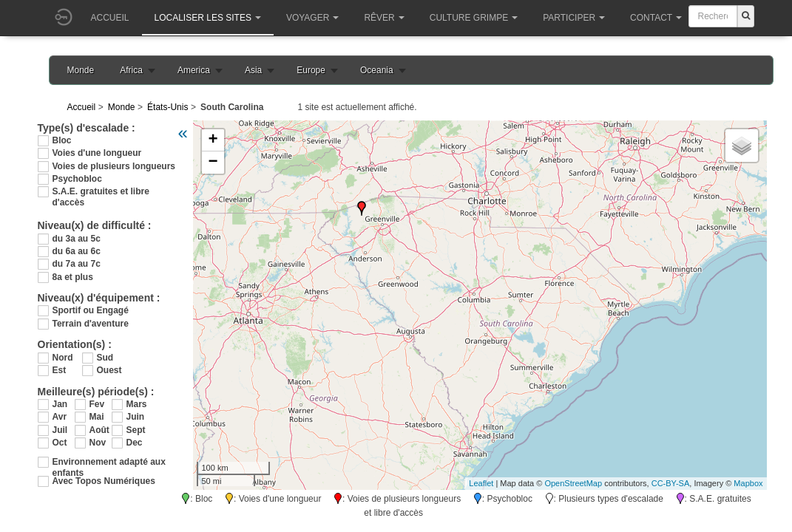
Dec (135, 443)
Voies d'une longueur (97, 153)
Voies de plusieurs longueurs (114, 166)
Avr (60, 417)
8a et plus (73, 277)
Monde (81, 70)
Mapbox (748, 483)
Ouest (109, 370)
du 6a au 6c (77, 251)
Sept (136, 430)
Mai (97, 417)
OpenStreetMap (573, 483)
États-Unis (167, 107)
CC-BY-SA (671, 483)
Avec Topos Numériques (104, 481)
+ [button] (213, 140)
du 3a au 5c (77, 239)
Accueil (110, 18)
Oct (60, 443)
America (194, 70)
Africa (131, 70)
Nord (63, 358)
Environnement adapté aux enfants (109, 462)
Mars (137, 404)
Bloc (62, 140)
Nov (98, 443)
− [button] (213, 163)
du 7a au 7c (77, 264)
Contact (656, 18)
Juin (136, 417)
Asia (253, 70)
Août (99, 430)
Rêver (384, 18)
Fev (97, 404)
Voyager (312, 18)
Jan (60, 404)
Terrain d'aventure (91, 324)
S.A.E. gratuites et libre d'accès (101, 192)
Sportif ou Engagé (91, 310)
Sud (105, 358)
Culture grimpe (474, 18)
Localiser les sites (208, 18)
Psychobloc (77, 179)
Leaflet (481, 483)
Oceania (377, 70)
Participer (574, 18)
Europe (311, 70)
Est (60, 370)
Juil (60, 430)
